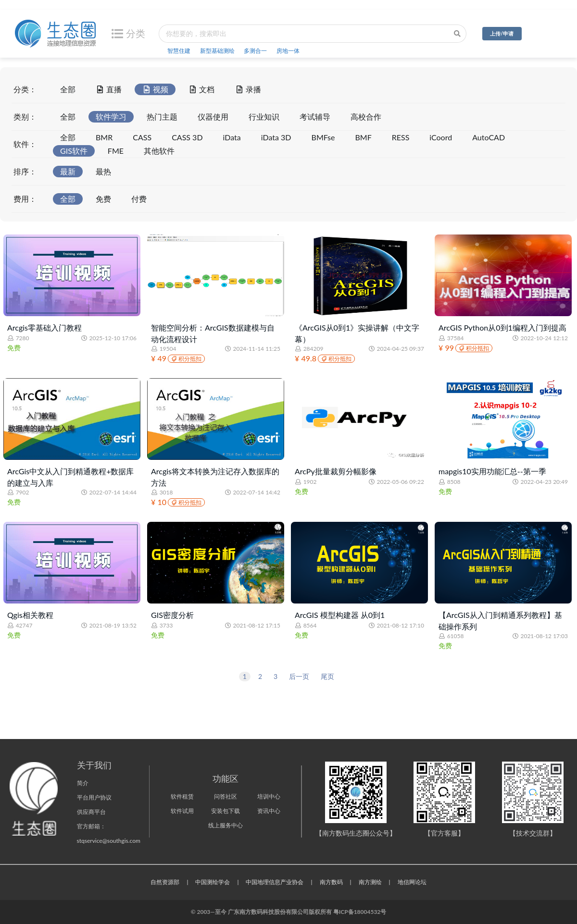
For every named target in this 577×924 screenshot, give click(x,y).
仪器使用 (213, 117)
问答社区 (226, 796)
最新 (68, 171)
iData (232, 137)
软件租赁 (182, 796)
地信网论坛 (412, 882)
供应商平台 (91, 812)
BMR (104, 137)
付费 (139, 199)
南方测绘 (370, 882)
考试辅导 (315, 117)
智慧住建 (179, 51)
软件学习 (111, 117)
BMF (363, 137)
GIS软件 (74, 151)
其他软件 (159, 151)
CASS (142, 137)
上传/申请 (502, 33)
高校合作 (366, 117)
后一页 (299, 676)
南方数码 (331, 882)
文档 (201, 89)
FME (116, 151)
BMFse (323, 137)
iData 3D (276, 137)
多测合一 (255, 51)
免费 (103, 199)
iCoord (441, 137)
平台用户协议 (94, 797)
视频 (155, 89)
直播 (109, 89)
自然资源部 (165, 882)
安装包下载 (226, 811)
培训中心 (269, 796)
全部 (68, 89)
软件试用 (182, 811)
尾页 (327, 676)
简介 (83, 783)
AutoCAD (489, 137)
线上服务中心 (226, 825)
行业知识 (264, 117)
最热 (103, 171)
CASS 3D (187, 137)
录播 (248, 89)
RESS (401, 137)
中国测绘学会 (213, 882)
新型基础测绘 (217, 51)
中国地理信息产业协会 (275, 882)
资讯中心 (269, 811)
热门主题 (162, 117)
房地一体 (288, 51)
